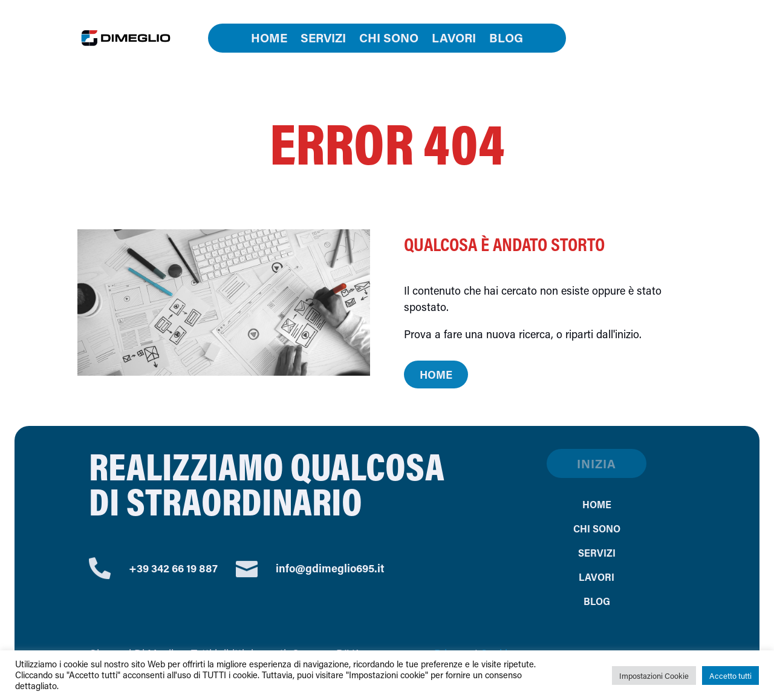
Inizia (597, 463)
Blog (506, 39)
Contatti (643, 38)
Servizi (323, 39)
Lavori (454, 39)
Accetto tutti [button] (730, 675)
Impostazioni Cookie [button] (654, 675)
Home (269, 39)
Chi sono (389, 39)
